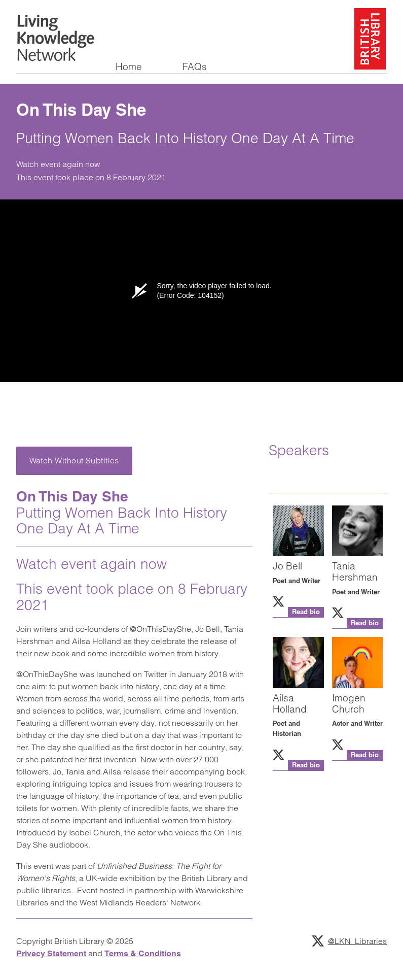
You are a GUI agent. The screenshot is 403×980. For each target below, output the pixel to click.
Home (129, 67)
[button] (298, 612)
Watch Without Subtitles (74, 460)
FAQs (195, 67)
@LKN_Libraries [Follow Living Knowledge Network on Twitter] (349, 941)
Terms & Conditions (143, 953)
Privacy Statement (51, 953)
